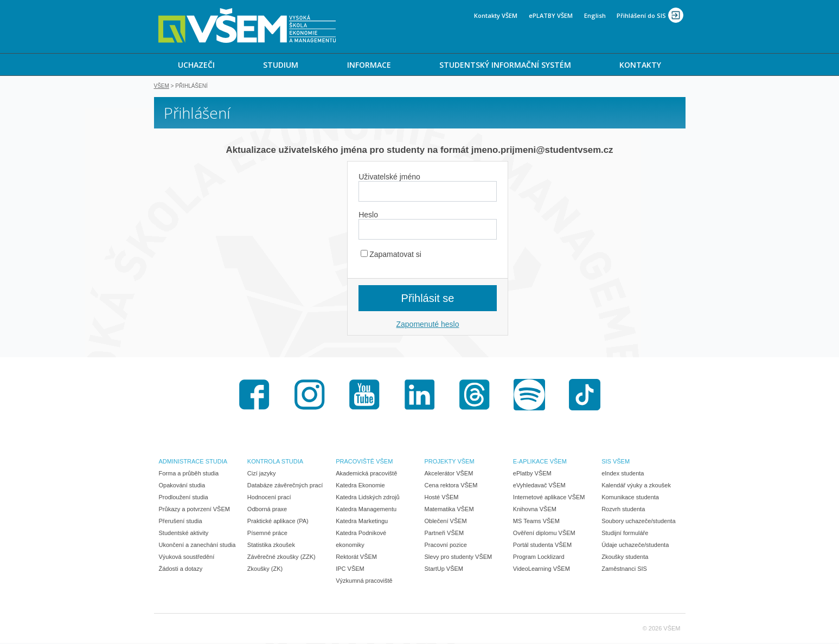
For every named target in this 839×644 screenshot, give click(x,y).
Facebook (254, 396)
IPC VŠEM (350, 570)
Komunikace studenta (630, 498)
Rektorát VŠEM (356, 558)
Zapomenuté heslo (428, 325)
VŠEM (162, 87)
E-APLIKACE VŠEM (540, 462)
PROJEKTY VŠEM (450, 462)
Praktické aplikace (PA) (278, 522)
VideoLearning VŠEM (542, 570)
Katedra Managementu (366, 510)
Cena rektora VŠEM (451, 486)
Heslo (368, 216)
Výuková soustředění (187, 558)
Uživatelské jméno (389, 178)
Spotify (529, 396)
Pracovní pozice (446, 546)
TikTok (585, 396)
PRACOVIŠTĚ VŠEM (364, 462)
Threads (475, 396)
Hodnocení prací (269, 498)
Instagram (310, 396)
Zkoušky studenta (625, 558)
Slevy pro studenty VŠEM (459, 558)
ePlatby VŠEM (532, 474)
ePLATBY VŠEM (551, 15)
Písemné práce (267, 534)
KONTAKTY (640, 65)
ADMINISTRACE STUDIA (193, 462)
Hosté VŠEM (442, 498)
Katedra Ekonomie (360, 486)
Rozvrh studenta (623, 510)
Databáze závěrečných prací (285, 486)
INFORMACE (369, 65)
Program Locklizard (539, 558)
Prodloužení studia (184, 498)
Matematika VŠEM (449, 510)
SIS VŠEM (616, 462)
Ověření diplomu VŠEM (544, 534)
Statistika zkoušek (271, 546)
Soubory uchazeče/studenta (638, 522)
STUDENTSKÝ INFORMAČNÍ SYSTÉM (505, 65)
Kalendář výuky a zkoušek (636, 486)
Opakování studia (182, 486)
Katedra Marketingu (362, 522)
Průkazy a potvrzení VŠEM (194, 510)
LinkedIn (420, 396)
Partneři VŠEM (444, 534)
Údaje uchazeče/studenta (635, 546)
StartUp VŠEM (444, 570)
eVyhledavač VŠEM (539, 486)
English (595, 15)
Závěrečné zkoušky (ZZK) (281, 558)
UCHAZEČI (196, 65)
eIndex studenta (623, 474)
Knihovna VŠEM (535, 510)
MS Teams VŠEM (536, 522)
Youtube (364, 396)
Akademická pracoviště (366, 474)
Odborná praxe (267, 510)
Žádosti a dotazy (181, 570)
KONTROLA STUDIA (275, 462)
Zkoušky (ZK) (265, 570)
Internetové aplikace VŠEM (549, 498)
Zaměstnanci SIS (624, 570)
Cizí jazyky (262, 474)
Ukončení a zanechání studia (197, 546)
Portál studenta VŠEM (542, 546)
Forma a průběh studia (189, 474)
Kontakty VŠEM (496, 15)
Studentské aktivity (184, 534)
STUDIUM (281, 65)
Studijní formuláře (625, 534)
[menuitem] (197, 65)
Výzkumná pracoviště (364, 582)
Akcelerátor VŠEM (449, 474)
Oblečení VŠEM (446, 522)
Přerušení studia (181, 522)
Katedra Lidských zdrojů (367, 498)
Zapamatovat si (391, 255)
